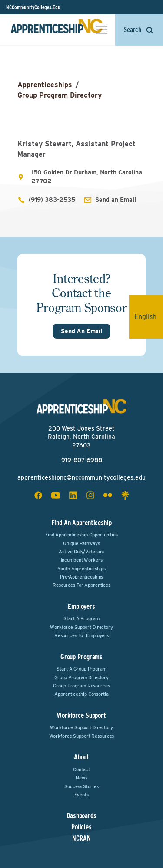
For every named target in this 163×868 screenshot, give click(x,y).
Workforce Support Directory (81, 627)
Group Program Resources (81, 686)
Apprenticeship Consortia (81, 694)
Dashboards (81, 816)
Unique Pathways (81, 543)
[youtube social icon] (56, 495)
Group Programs (81, 657)
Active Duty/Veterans (82, 552)
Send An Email (81, 331)
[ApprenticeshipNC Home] (57, 30)
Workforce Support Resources (82, 736)
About (81, 757)
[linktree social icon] (125, 495)
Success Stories (81, 786)
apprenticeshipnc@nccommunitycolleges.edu (81, 477)
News (81, 778)
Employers (81, 607)
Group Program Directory (60, 95)
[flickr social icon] (108, 495)
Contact (81, 769)
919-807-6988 (82, 460)
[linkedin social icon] (73, 495)
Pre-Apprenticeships (82, 577)
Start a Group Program (81, 669)
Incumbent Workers (82, 560)
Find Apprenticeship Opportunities (81, 535)
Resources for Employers (81, 635)
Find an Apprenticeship (81, 523)
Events (81, 795)
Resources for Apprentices (81, 585)
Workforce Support (81, 715)
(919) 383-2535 (52, 200)
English (149, 317)
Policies (81, 827)
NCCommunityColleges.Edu (33, 7)
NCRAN (81, 838)
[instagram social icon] (90, 495)
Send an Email (116, 200)
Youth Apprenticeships (81, 569)
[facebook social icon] (38, 495)
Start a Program (81, 618)
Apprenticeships (45, 85)
